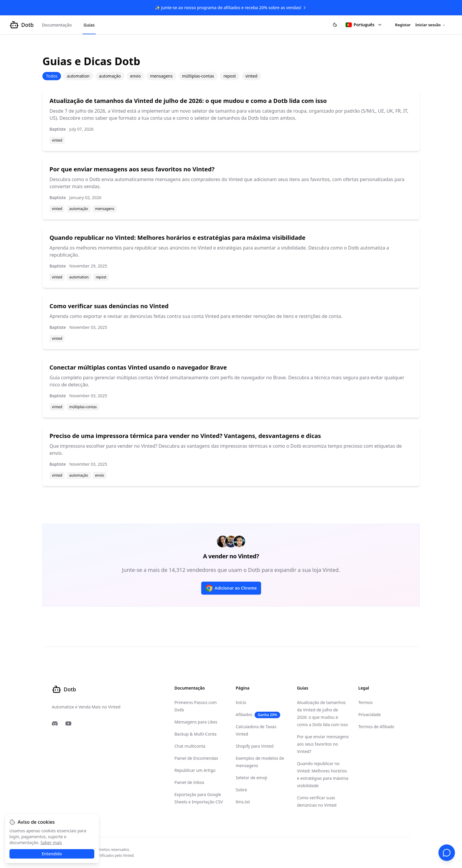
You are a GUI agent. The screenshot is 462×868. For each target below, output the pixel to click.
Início (241, 702)
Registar (403, 25)
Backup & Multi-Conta (195, 734)
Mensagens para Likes (196, 722)
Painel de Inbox (189, 782)
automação (110, 76)
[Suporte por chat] (447, 853)
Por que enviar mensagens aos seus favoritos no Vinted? (323, 744)
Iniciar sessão (430, 25)
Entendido (52, 854)
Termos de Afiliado (376, 727)
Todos (52, 76)
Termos (366, 702)
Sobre (241, 790)
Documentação (57, 25)
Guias (89, 25)
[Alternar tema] (335, 25)
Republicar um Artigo (195, 770)
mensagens (161, 76)
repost (230, 76)
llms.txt (243, 802)
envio (136, 76)
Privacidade (369, 714)
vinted (251, 76)
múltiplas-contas (198, 76)
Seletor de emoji (251, 778)
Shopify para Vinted (255, 746)
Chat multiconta (190, 746)
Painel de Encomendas (196, 758)
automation (78, 76)
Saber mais (51, 842)
